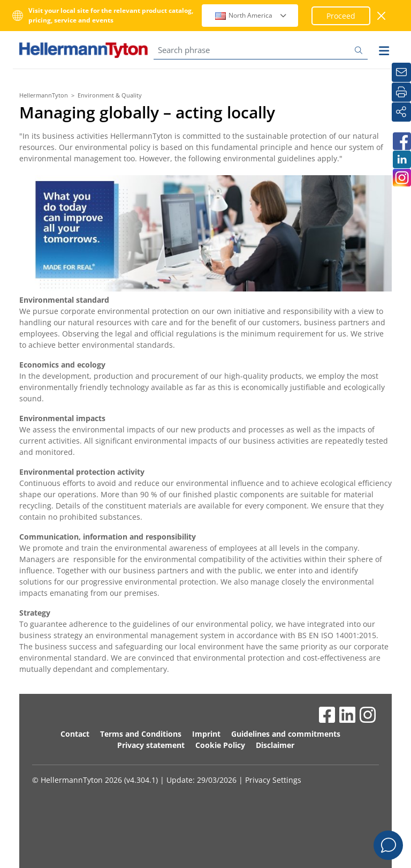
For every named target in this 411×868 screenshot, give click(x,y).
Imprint (206, 734)
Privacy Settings (273, 780)
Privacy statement (151, 745)
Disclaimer (275, 745)
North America (251, 15)
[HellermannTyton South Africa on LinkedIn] (401, 159)
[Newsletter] (401, 72)
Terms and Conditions (141, 734)
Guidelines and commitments (286, 734)
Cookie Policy (220, 745)
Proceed (341, 16)
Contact (75, 734)
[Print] (401, 92)
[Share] (401, 112)
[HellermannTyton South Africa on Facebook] (401, 141)
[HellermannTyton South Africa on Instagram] (401, 178)
